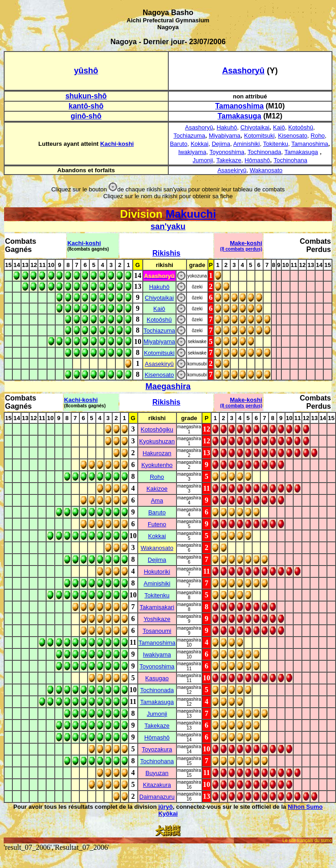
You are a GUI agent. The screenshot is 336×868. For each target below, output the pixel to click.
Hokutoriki (157, 572)
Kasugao (157, 678)
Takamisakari (157, 607)
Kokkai (199, 144)
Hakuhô (227, 127)
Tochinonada (264, 152)
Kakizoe (157, 489)
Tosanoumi (157, 631)
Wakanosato (266, 170)
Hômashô (258, 160)
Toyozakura (157, 749)
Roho (318, 136)
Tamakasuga (301, 152)
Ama (157, 501)
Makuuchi (191, 214)
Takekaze (229, 160)
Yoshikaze (157, 619)
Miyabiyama (225, 136)
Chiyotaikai (255, 127)
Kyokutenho (157, 465)
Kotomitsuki (259, 136)
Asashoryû (199, 127)
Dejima (221, 144)
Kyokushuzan (157, 441)
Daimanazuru (157, 797)
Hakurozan (157, 453)
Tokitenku (276, 144)
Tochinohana (290, 160)
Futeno (157, 524)
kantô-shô (86, 106)
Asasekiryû (232, 170)
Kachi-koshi (117, 144)
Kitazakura (157, 785)
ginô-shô (86, 116)
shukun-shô (86, 96)
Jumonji (203, 160)
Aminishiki (246, 144)
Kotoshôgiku (157, 429)
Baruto (179, 144)
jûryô (165, 807)
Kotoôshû (301, 127)
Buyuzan (157, 773)
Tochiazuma (189, 136)
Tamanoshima (310, 144)
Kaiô (279, 127)
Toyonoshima (227, 152)
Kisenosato (293, 136)
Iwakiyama (192, 152)
